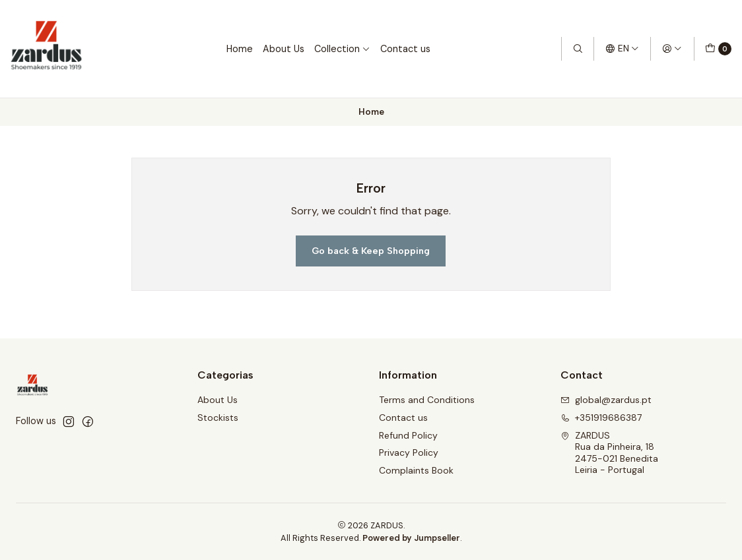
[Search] (578, 49)
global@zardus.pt (606, 400)
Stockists (218, 418)
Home (240, 49)
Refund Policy (408, 435)
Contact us (405, 49)
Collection (342, 49)
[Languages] (622, 49)
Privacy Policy (409, 452)
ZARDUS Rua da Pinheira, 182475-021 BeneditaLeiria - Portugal (609, 453)
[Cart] (718, 49)
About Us (284, 49)
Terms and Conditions (427, 400)
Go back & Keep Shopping (371, 251)
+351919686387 (601, 418)
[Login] (672, 49)
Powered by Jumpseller (411, 538)
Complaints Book (416, 470)
